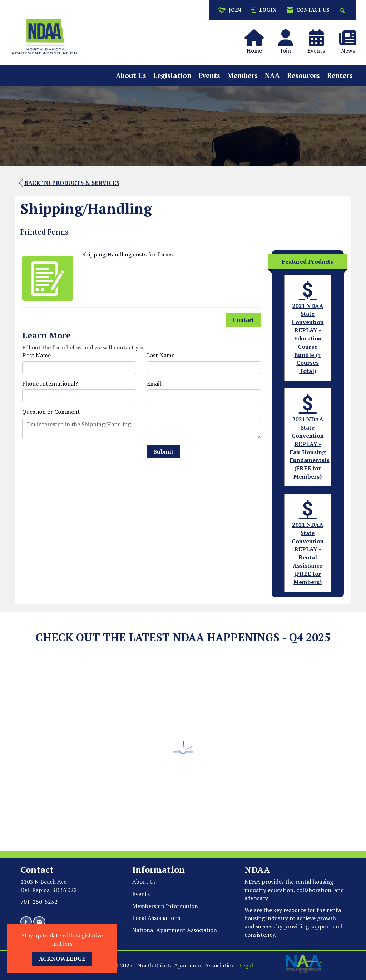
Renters (340, 75)
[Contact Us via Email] (39, 922)
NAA (272, 75)
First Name (36, 355)
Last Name (161, 355)
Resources (303, 75)
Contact (243, 320)
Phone (30, 383)
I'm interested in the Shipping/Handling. (142, 428)
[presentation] (76, 459)
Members (243, 75)
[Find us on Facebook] (26, 922)
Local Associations (156, 918)
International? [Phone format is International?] (59, 383)
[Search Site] (343, 10)
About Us (131, 75)
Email (154, 383)
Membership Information (165, 906)
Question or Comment (51, 412)
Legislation (172, 75)
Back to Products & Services (69, 183)
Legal (246, 965)
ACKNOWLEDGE (62, 959)
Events (209, 75)
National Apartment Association (175, 930)
